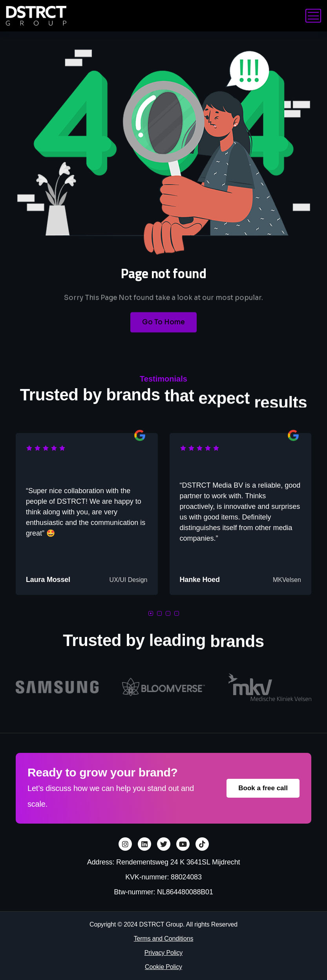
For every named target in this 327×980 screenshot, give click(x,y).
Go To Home (163, 330)
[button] (151, 613)
